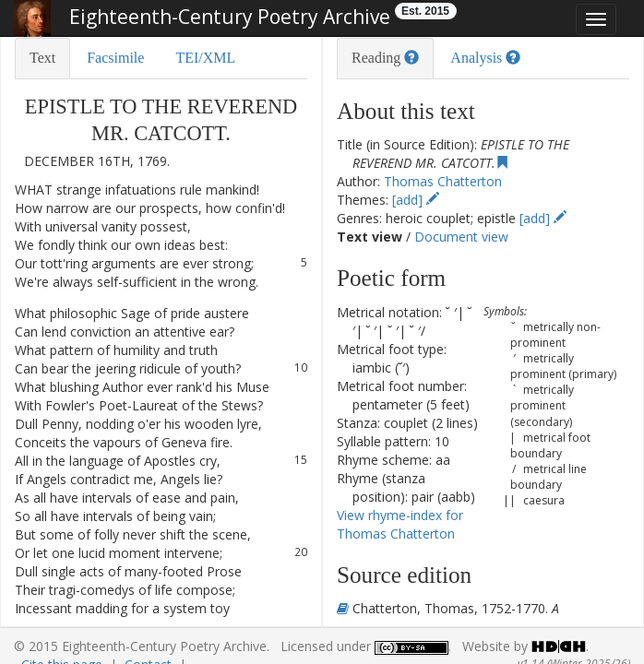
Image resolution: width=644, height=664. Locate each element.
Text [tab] (42, 58)
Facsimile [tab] (115, 58)
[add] (416, 200)
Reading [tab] (385, 58)
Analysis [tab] (485, 58)
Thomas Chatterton (443, 181)
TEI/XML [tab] (205, 58)
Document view (461, 237)
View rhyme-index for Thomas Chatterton (400, 524)
